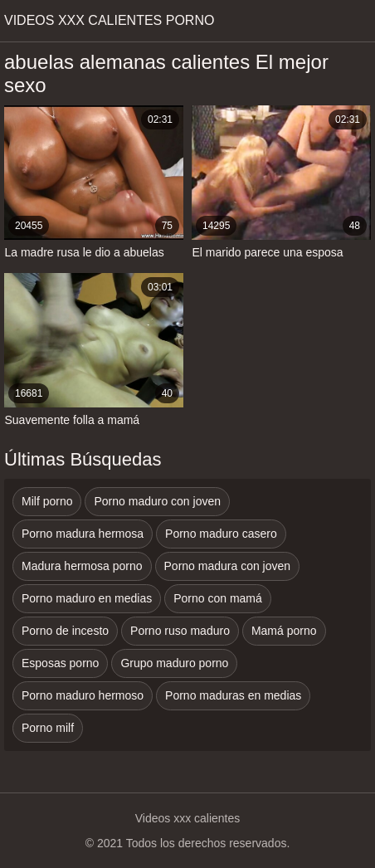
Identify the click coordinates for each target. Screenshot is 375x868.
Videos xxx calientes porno (109, 20)
